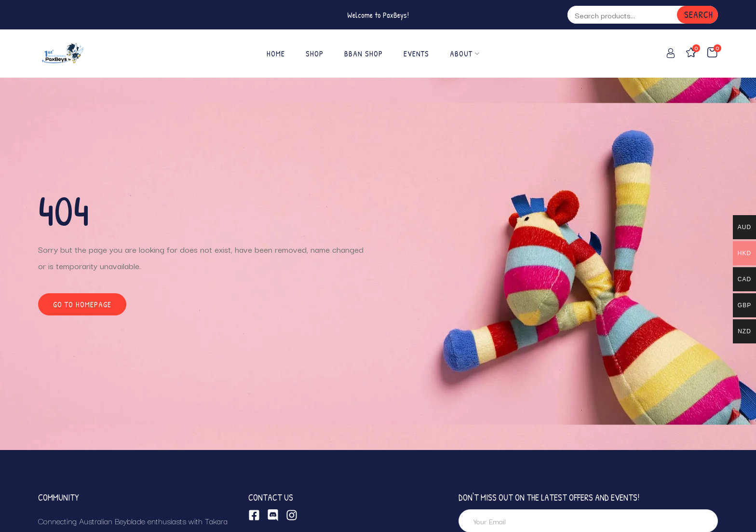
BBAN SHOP (364, 54)
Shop (315, 54)
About (465, 54)
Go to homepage (82, 304)
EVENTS (416, 54)
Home (276, 54)
